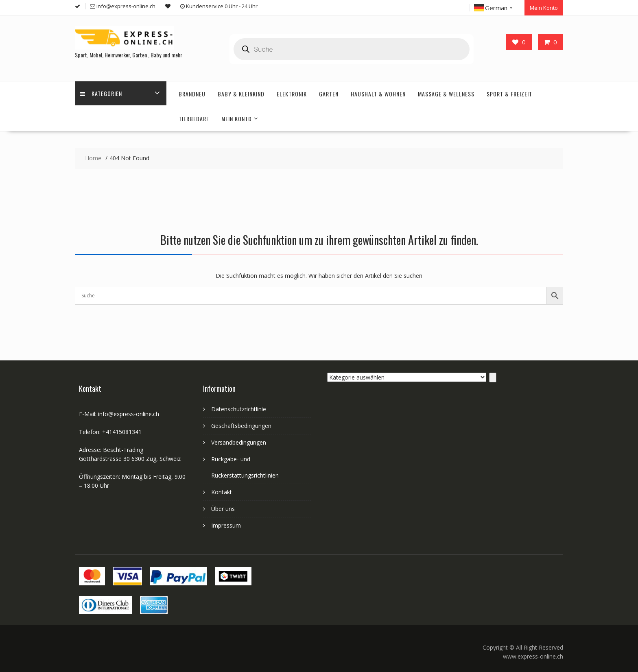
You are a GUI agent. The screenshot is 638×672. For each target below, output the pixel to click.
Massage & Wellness (446, 93)
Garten (329, 93)
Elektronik (292, 93)
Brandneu (192, 93)
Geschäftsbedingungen (241, 424)
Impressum (226, 524)
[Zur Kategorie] (493, 376)
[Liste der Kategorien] (407, 376)
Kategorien (102, 93)
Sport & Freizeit (509, 93)
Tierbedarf (194, 117)
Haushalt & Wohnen (378, 93)
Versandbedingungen (239, 441)
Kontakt (222, 491)
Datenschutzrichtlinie (239, 408)
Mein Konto (544, 7)
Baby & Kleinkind (241, 93)
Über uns (223, 507)
